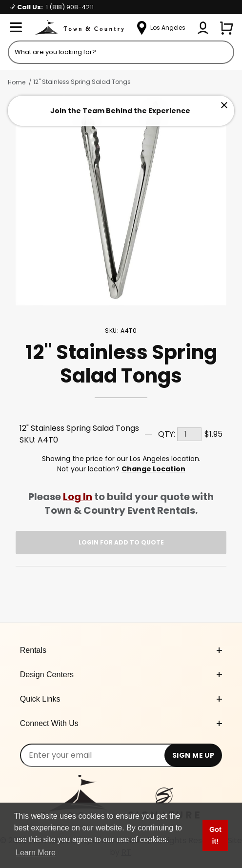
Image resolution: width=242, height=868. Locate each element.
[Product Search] (121, 52)
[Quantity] (189, 434)
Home (17, 82)
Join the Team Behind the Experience (120, 111)
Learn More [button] (36, 853)
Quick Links (121, 699)
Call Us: (52, 7)
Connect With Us (121, 723)
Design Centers (121, 675)
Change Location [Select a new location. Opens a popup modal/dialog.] (153, 469)
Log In (78, 497)
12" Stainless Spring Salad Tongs (82, 82)
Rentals (121, 650)
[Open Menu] (16, 28)
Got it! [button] (215, 835)
